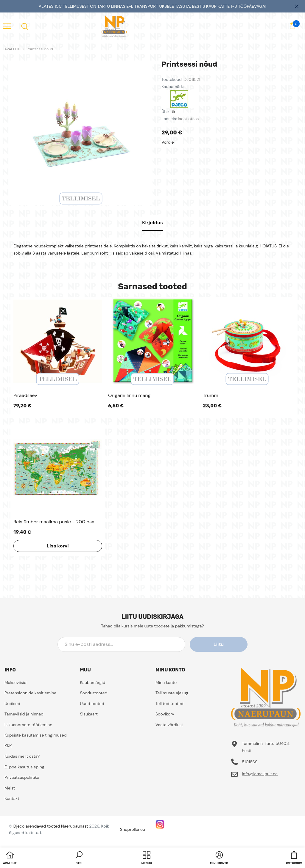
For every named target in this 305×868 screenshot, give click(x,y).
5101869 (250, 762)
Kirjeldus (152, 223)
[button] (79, 858)
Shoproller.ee (133, 829)
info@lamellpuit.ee (260, 774)
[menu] (7, 26)
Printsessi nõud (40, 49)
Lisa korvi (58, 546)
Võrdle (168, 142)
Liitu (221, 644)
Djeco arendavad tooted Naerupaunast (51, 826)
